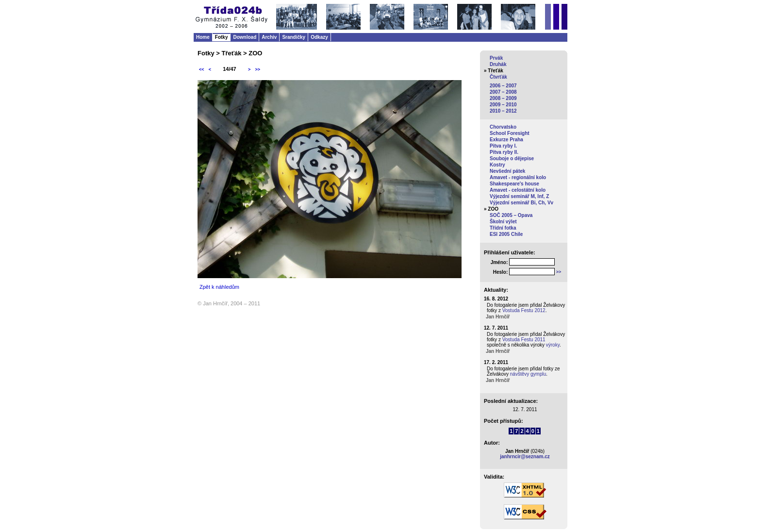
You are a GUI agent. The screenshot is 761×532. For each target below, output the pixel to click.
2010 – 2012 (503, 111)
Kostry (497, 165)
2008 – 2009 (503, 98)
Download (245, 37)
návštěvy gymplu (528, 374)
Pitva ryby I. (503, 146)
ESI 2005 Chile (506, 234)
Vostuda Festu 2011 (524, 340)
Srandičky (294, 37)
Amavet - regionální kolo (518, 177)
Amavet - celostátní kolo (518, 190)
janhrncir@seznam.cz (525, 457)
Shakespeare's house (514, 184)
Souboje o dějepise (512, 158)
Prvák (496, 58)
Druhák (498, 64)
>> (257, 69)
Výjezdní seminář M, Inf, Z (519, 196)
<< (202, 69)
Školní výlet (503, 222)
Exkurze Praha (506, 140)
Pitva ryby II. (504, 152)
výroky (553, 345)
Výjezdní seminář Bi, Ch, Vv (521, 203)
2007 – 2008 (503, 92)
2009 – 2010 (503, 105)
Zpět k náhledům (219, 287)
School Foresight (510, 133)
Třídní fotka (503, 228)
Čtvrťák (498, 77)
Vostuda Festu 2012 (524, 310)
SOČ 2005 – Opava (511, 215)
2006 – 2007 (503, 86)
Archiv (269, 37)
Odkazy (319, 37)
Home (203, 37)
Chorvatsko (503, 127)
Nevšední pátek (507, 171)
